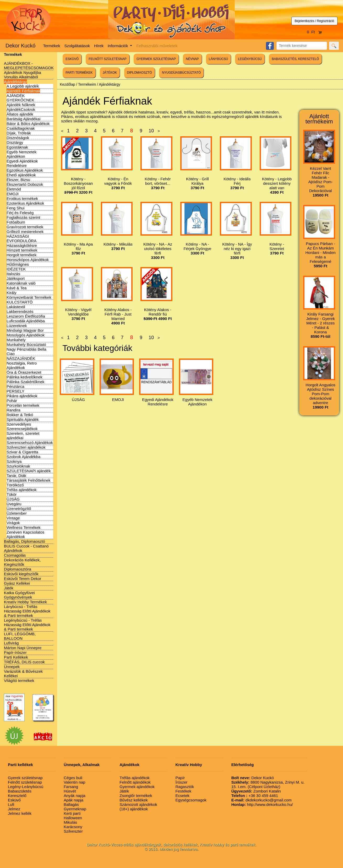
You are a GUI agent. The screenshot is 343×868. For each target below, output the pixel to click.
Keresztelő (17, 796)
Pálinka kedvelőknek (24, 377)
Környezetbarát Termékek (29, 297)
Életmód (14, 189)
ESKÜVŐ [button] (72, 59)
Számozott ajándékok (138, 804)
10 (151, 131)
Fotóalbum (16, 222)
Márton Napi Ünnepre (23, 648)
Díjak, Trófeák (19, 133)
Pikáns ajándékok (22, 396)
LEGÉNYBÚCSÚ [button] (250, 59)
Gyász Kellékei (17, 583)
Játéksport (16, 278)
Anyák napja (75, 796)
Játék (9, 588)
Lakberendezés (20, 311)
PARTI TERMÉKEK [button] (79, 73)
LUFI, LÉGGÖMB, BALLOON (20, 636)
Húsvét (70, 791)
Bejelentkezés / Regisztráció (315, 21)
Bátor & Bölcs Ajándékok (28, 124)
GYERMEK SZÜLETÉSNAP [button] (156, 59)
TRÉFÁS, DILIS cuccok (24, 662)
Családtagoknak (21, 128)
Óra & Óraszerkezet (24, 372)
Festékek (183, 791)
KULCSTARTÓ (20, 302)
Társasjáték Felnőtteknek (29, 480)
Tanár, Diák (16, 476)
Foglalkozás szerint (23, 217)
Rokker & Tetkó (20, 415)
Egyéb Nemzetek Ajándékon (21, 154)
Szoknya (14, 461)
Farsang (71, 787)
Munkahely (16, 340)
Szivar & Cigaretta (22, 452)
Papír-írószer (15, 652)
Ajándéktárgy (15, 82)
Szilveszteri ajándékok (26, 447)
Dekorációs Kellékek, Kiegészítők (22, 562)
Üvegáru (14, 504)
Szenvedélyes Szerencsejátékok (22, 426)
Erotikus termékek (22, 199)
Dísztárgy (15, 142)
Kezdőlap (67, 84)
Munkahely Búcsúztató (26, 345)
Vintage (13, 518)
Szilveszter (73, 831)
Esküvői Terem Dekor (23, 579)
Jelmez (14, 809)
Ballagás (71, 804)
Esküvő (14, 800)
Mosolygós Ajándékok (26, 335)
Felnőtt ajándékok (135, 782)
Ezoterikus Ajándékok (25, 203)
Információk (118, 46)
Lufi (11, 804)
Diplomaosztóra (18, 569)
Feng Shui (15, 208)
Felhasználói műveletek (157, 46)
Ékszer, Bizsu (18, 180)
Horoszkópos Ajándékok (28, 260)
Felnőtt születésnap (25, 782)
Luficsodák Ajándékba (26, 321)
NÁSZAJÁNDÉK (21, 358)
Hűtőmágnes (18, 264)
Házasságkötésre (22, 245)
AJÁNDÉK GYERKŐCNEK (20, 98)
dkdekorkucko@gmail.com (262, 800)
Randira (13, 410)
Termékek (52, 46)
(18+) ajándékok (134, 809)
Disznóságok (18, 138)
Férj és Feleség (20, 213)
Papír (180, 778)
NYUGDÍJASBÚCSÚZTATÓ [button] (181, 73)
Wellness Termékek (24, 527)
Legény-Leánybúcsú (26, 787)
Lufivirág (11, 643)
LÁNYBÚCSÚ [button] (218, 59)
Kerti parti (72, 813)
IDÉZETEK (16, 269)
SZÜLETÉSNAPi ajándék (29, 471)
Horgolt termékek (21, 255)
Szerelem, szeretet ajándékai (23, 436)
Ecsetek (182, 796)
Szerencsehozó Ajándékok (30, 443)
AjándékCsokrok (21, 109)
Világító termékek (19, 680)
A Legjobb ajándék (23, 86)
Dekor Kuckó (21, 46)
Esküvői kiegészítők (21, 574)
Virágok (13, 523)
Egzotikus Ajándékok (25, 170)
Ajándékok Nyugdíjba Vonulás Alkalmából (23, 75)
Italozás (13, 274)
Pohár (12, 401)
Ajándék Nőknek (21, 105)
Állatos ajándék (20, 114)
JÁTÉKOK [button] (110, 73)
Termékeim (87, 84)
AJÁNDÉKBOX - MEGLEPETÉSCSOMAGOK (29, 66)
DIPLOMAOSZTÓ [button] (140, 73)
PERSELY (15, 391)
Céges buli (73, 778)
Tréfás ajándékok (22, 490)
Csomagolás (15, 555)
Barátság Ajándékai (23, 119)
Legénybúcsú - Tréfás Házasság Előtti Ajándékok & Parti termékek (27, 625)
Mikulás (70, 822)
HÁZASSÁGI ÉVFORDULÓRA (21, 238)
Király (12, 293)
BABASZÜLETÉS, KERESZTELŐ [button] (295, 59)
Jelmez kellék (20, 813)
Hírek (99, 46)
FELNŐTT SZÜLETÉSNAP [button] (107, 59)
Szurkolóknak (18, 466)
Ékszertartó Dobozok (25, 184)
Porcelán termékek (23, 405)
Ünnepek (12, 667)
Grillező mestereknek (25, 232)
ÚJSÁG (13, 499)
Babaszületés (20, 791)
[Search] (302, 46)
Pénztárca (15, 386)
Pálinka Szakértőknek (25, 382)
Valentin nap (74, 782)
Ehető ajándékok (21, 175)
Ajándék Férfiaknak (23, 91)
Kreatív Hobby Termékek (25, 602)
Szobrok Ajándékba (23, 457)
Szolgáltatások (77, 46)
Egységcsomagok (191, 800)
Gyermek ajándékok (137, 787)
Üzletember (17, 513)
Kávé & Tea (17, 288)
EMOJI (13, 194)
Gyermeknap (75, 809)
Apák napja (73, 800)
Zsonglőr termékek (136, 796)
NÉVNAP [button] (192, 59)
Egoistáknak (17, 147)
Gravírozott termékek (25, 227)
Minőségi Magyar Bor (25, 330)
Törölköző (15, 485)
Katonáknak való (21, 283)
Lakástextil (16, 307)
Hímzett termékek (22, 250)
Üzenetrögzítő (19, 509)
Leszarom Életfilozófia (26, 316)
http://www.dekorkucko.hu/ (262, 804)
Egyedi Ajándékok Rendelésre (22, 163)
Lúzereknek (17, 326)
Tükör (12, 494)
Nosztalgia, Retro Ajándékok (22, 365)
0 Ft (314, 32)
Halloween (73, 818)
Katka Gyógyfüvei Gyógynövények (19, 595)
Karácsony (73, 827)
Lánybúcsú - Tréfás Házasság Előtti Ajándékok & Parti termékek (27, 611)
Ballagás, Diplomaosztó (24, 541)
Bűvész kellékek (134, 800)
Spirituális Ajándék (23, 419)
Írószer (181, 782)
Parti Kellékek (16, 657)
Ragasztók (185, 787)
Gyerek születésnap (25, 778)
